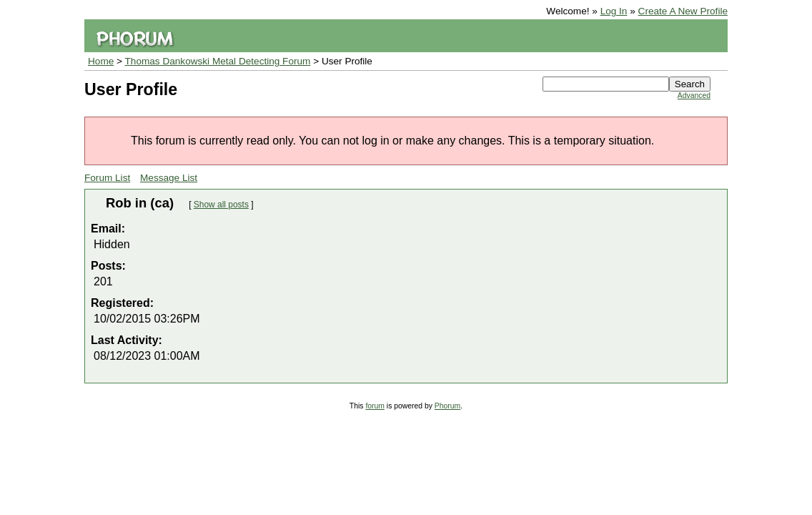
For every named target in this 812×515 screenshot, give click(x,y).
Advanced (694, 95)
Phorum (447, 406)
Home (101, 61)
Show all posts (221, 205)
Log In (614, 11)
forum (375, 406)
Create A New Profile (683, 11)
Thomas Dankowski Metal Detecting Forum (218, 61)
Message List (169, 178)
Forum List (107, 178)
